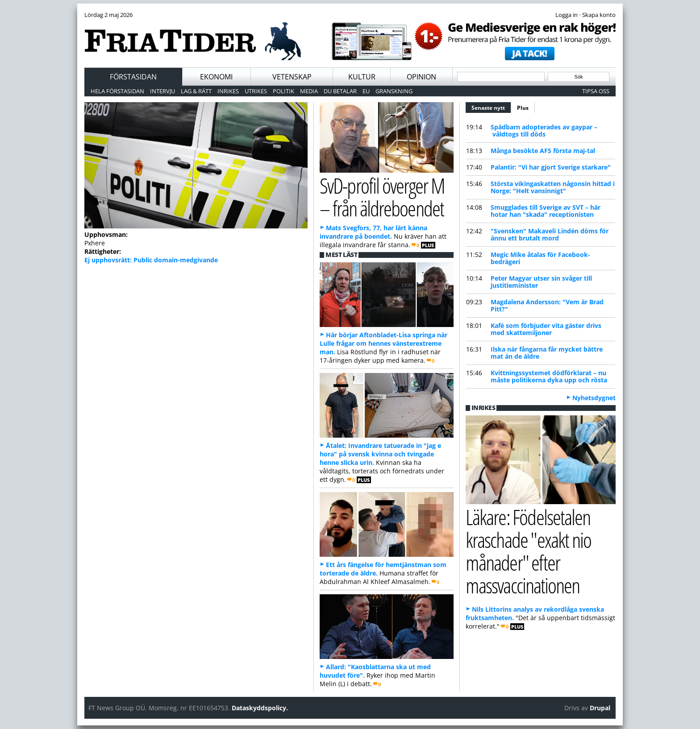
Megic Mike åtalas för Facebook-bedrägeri (540, 258)
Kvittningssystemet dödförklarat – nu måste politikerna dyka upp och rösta (549, 376)
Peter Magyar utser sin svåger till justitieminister (541, 282)
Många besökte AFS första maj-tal (543, 151)
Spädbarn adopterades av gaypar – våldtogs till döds (544, 130)
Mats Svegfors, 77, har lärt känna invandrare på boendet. (373, 232)
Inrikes (228, 91)
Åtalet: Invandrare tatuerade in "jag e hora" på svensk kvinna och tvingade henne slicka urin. (380, 454)
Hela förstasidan (117, 91)
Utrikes (256, 91)
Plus (523, 108)
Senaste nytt (491, 107)
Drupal (600, 708)
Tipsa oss (596, 91)
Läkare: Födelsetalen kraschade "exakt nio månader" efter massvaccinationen (528, 551)
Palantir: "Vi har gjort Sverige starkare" (551, 167)
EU (366, 91)
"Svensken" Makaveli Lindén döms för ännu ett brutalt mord (550, 234)
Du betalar (340, 91)
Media (309, 91)
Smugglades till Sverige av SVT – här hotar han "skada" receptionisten (546, 211)
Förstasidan (133, 77)
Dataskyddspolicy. (260, 708)
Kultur (362, 77)
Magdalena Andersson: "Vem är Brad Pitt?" (547, 305)
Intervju (162, 91)
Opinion (421, 77)
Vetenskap (292, 77)
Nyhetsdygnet (594, 398)
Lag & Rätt (196, 91)
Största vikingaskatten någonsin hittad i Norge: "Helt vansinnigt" (553, 187)
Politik (283, 91)
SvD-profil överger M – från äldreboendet (382, 197)
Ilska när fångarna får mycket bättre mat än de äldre (547, 353)
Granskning (394, 91)
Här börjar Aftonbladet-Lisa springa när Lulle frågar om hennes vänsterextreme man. (383, 343)
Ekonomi (216, 77)
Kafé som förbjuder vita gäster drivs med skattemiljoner (546, 329)
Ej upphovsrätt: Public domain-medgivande (151, 260)
